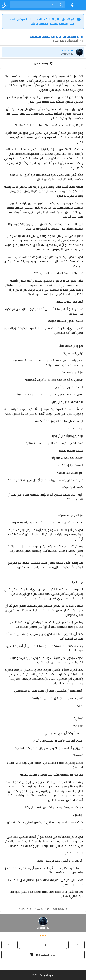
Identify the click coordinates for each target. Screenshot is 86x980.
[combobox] (38, 5)
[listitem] (43, 52)
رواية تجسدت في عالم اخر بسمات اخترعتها (56, 37)
